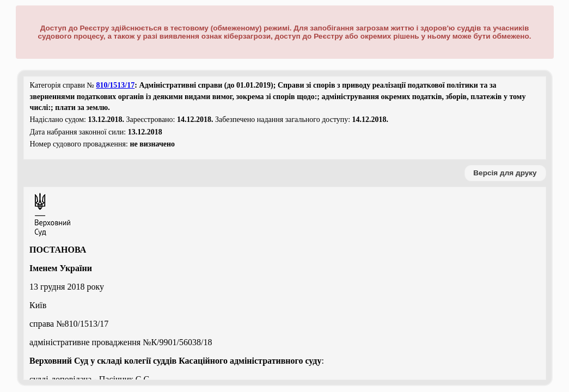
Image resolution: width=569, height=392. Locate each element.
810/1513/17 (115, 85)
